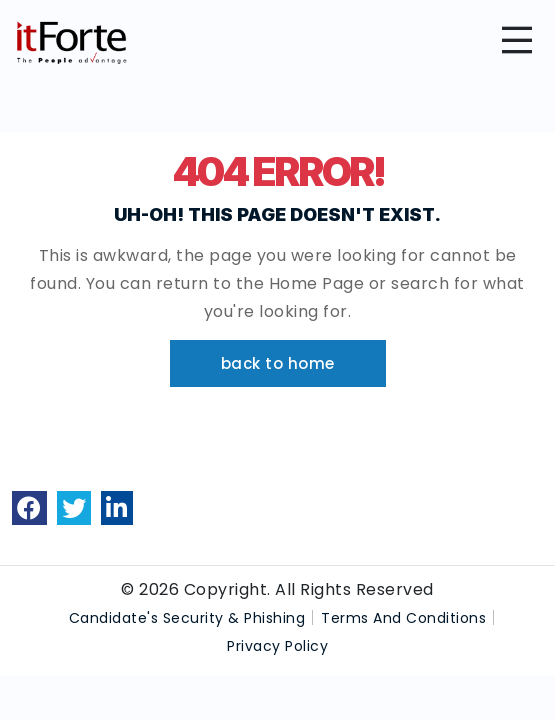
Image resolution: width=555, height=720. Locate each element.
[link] (29, 508)
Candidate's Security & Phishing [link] (187, 618)
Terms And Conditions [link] (403, 618)
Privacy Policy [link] (277, 646)
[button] (278, 363)
